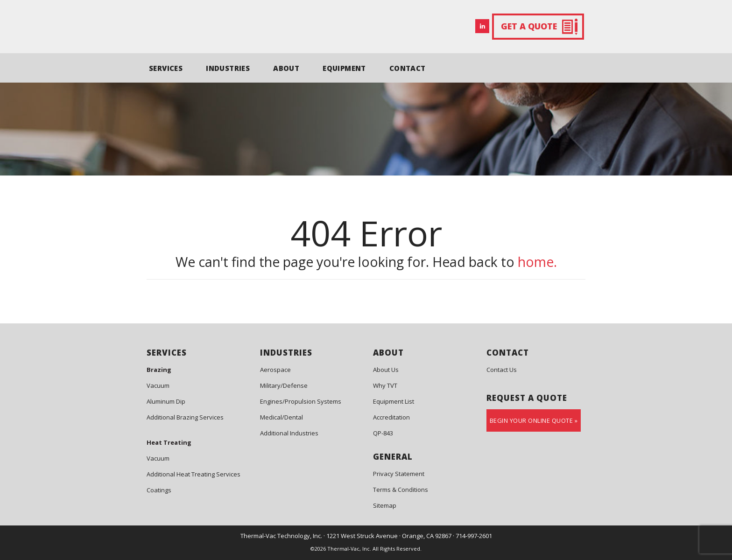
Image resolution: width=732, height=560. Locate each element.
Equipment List (394, 401)
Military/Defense (284, 385)
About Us (386, 370)
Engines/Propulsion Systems (301, 401)
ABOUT (286, 68)
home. (537, 262)
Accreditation (391, 417)
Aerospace (275, 370)
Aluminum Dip (166, 401)
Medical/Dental (282, 417)
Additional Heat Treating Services (194, 474)
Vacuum (158, 385)
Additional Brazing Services (185, 417)
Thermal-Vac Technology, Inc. (281, 536)
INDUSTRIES (228, 68)
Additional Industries (289, 433)
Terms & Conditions (401, 490)
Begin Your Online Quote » (534, 420)
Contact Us (502, 370)
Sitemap (385, 505)
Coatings (159, 490)
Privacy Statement (399, 474)
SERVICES (166, 68)
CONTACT (408, 68)
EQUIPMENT (344, 68)
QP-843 (383, 433)
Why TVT (385, 385)
